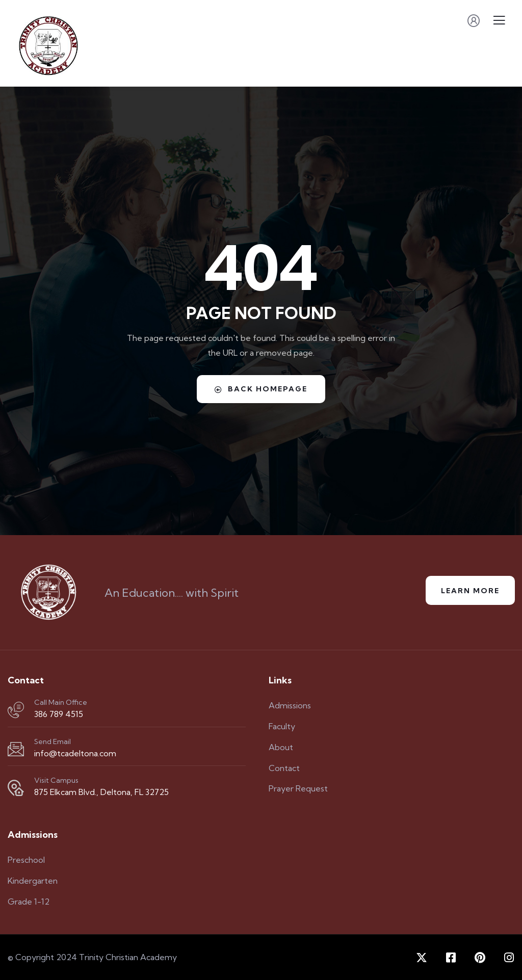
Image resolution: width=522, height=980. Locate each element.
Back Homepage (261, 389)
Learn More (470, 591)
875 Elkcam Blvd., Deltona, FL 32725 (101, 792)
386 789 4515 (59, 714)
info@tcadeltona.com (75, 753)
